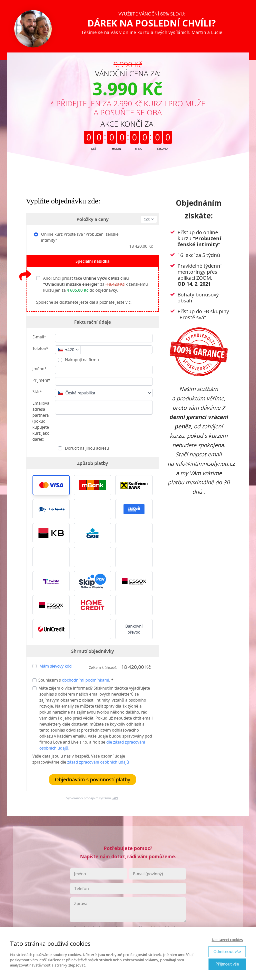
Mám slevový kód (56, 666)
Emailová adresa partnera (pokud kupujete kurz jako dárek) (41, 421)
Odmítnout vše (227, 952)
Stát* (37, 392)
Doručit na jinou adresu (86, 448)
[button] (51, 485)
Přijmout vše (227, 964)
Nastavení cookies (227, 940)
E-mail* (39, 337)
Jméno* (40, 369)
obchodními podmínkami (86, 680)
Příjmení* (41, 380)
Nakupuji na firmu (81, 360)
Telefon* (40, 348)
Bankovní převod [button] (134, 629)
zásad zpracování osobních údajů (98, 762)
